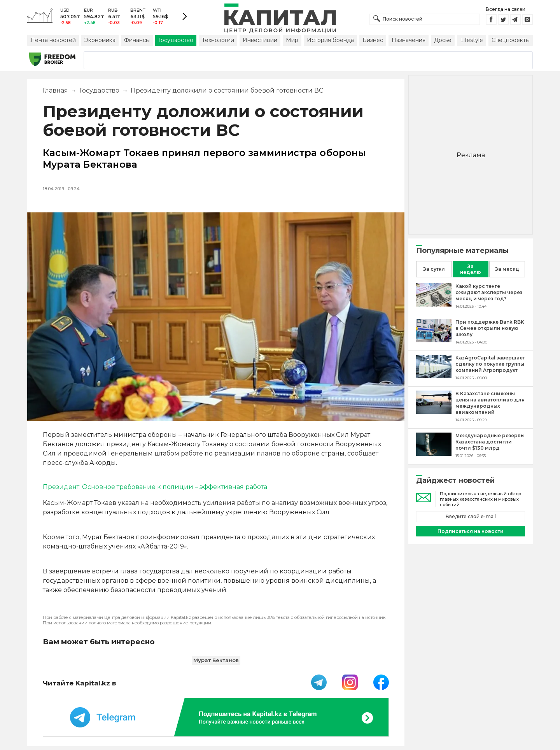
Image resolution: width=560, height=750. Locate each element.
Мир (292, 40)
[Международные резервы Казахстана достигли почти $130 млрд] (434, 454)
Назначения (409, 40)
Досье (443, 40)
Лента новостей (53, 40)
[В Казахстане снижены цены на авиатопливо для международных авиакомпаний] (434, 412)
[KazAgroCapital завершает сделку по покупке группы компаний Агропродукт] (434, 376)
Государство (176, 40)
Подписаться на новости (471, 531)
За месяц (507, 269)
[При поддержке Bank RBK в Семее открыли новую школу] (434, 340)
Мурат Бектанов (216, 660)
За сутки (434, 269)
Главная (55, 90)
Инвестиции (260, 40)
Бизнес (373, 40)
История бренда (330, 40)
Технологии (218, 40)
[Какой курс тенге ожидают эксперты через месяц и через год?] (434, 304)
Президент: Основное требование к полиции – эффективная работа (155, 487)
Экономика (100, 40)
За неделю (471, 269)
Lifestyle (472, 40)
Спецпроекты (511, 40)
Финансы (137, 40)
